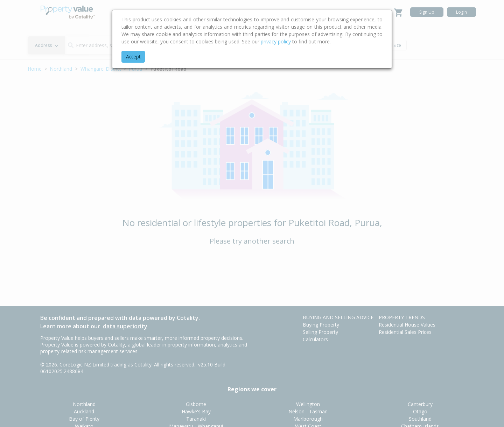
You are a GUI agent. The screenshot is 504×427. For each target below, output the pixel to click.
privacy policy (276, 41)
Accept (133, 57)
